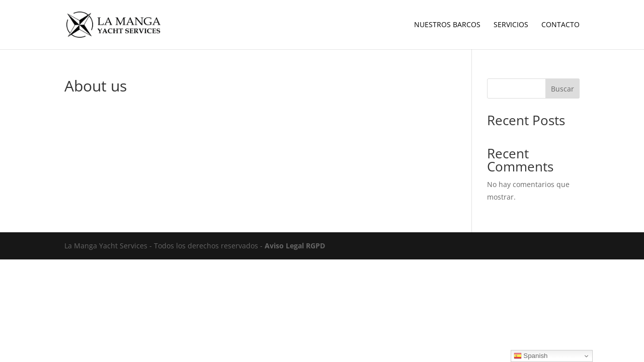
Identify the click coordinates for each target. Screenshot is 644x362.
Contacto (560, 25)
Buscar (562, 89)
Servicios (511, 25)
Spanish (531, 356)
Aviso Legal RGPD (295, 246)
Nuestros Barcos (447, 25)
